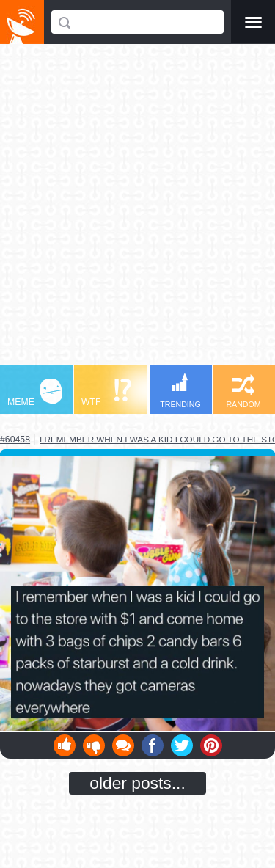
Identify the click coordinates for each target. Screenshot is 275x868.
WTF (106, 393)
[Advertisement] (137, 212)
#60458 (15, 440)
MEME (35, 393)
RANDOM (243, 391)
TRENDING (180, 391)
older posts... (137, 783)
